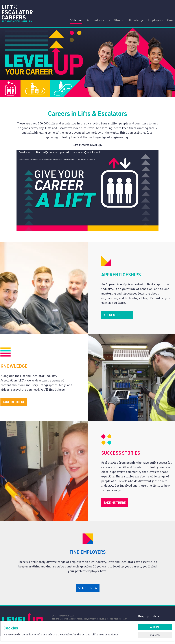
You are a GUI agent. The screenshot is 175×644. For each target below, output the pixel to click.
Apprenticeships (98, 20)
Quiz (170, 20)
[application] (87, 190)
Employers (155, 20)
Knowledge (136, 20)
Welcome (76, 20)
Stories (119, 20)
